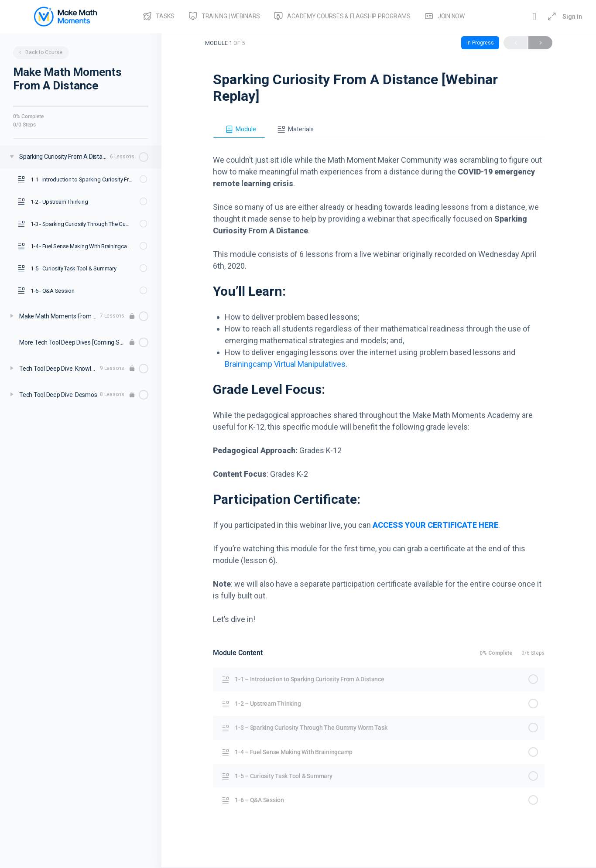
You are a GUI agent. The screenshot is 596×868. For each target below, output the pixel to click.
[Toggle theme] (534, 17)
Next (540, 43)
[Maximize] (550, 17)
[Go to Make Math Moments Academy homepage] (65, 16)
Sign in (572, 17)
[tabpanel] (379, 382)
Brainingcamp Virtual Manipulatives (285, 364)
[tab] (239, 130)
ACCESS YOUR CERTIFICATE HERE (435, 525)
